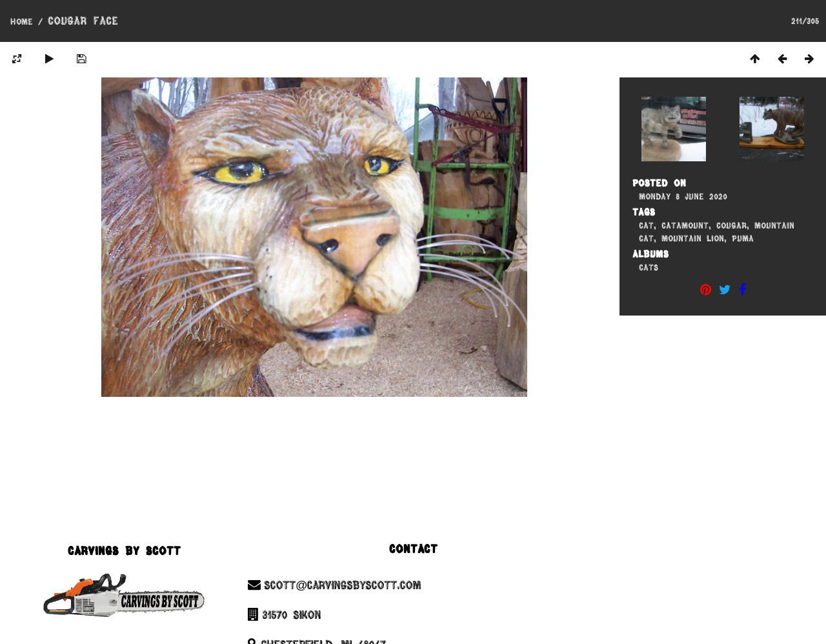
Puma (743, 238)
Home (22, 21)
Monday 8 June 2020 (683, 196)
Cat (646, 225)
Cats (649, 267)
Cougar (731, 225)
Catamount (685, 225)
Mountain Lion (693, 238)
